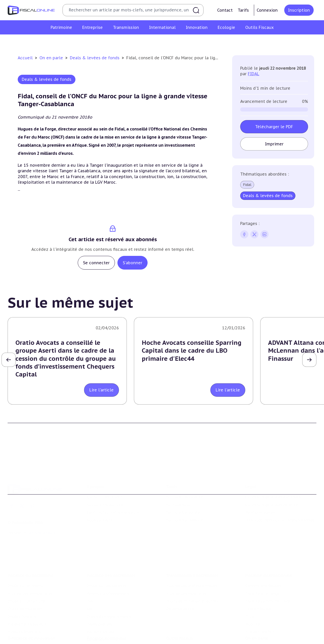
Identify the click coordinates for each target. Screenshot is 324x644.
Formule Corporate (183, 494)
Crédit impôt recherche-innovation (38, 629)
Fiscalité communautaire (268, 576)
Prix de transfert (260, 607)
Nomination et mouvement (270, 629)
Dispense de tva (180, 583)
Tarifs (243, 10)
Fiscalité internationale (269, 550)
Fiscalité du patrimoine (31, 550)
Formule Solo (178, 486)
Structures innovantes (27, 637)
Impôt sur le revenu (25, 560)
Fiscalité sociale (101, 607)
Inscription (299, 10)
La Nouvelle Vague (41, 514)
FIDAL (254, 74)
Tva (90, 576)
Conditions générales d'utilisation (275, 478)
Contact (225, 10)
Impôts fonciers (22, 591)
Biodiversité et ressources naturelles (119, 637)
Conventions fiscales (263, 560)
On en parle (52, 58)
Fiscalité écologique (107, 618)
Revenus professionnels (108, 568)
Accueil (25, 58)
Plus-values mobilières (186, 568)
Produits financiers (24, 607)
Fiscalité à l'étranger (263, 568)
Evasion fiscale (258, 583)
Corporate (96, 614)
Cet (90, 583)
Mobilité (253, 599)
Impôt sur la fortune (26, 576)
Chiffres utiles (179, 629)
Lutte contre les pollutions (111, 629)
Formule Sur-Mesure (184, 501)
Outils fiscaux (179, 618)
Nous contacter (100, 501)
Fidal (247, 185)
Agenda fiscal (177, 637)
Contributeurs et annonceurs (113, 494)
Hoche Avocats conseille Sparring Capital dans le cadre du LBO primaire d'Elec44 (192, 351)
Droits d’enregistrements (109, 591)
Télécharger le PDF (274, 127)
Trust (250, 591)
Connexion (267, 10)
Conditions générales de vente (272, 486)
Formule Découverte (184, 478)
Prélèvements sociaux (27, 599)
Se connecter (96, 263)
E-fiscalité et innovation (32, 618)
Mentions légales (260, 494)
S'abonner (133, 263)
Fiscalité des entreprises (111, 550)
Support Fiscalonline (105, 486)
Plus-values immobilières (30, 568)
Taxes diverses (99, 599)
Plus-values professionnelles (192, 560)
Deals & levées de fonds (95, 58)
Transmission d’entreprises (192, 550)
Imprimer (274, 144)
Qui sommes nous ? (104, 478)
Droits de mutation (25, 583)
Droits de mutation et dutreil (192, 576)
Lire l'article (102, 390)
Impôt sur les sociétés (107, 560)
